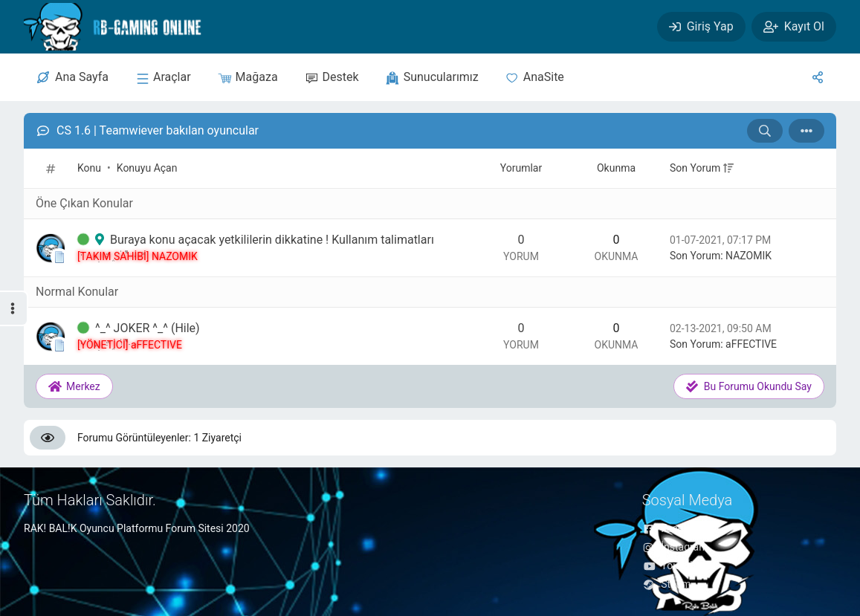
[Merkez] (73, 77)
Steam (667, 584)
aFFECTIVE (751, 344)
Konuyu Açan (147, 168)
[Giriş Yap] (701, 27)
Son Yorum (695, 168)
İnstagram (675, 547)
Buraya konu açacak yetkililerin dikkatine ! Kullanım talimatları (272, 240)
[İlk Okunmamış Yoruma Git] (83, 240)
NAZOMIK (749, 256)
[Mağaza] (248, 77)
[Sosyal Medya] (818, 77)
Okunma (616, 168)
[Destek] (332, 77)
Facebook (674, 528)
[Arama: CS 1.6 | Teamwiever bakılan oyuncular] (765, 131)
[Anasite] (535, 77)
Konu (89, 168)
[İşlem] (806, 131)
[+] (728, 168)
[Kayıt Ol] (794, 27)
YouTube (672, 565)
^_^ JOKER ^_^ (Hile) (148, 328)
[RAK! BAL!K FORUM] (125, 27)
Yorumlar (521, 168)
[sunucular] (163, 77)
